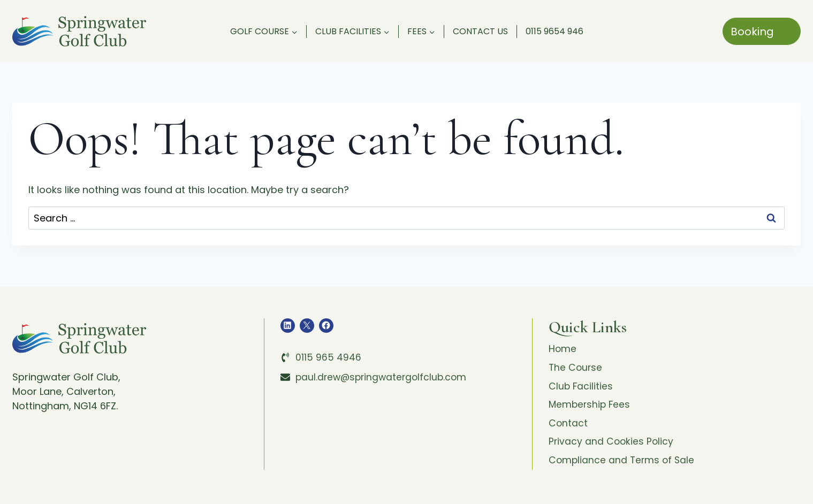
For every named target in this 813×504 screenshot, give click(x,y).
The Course (576, 368)
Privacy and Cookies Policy (612, 445)
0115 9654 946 (554, 31)
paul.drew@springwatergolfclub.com (384, 377)
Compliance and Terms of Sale (623, 465)
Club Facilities (581, 388)
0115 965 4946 (328, 357)
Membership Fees (591, 407)
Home (563, 349)
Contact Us (480, 31)
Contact (568, 426)
